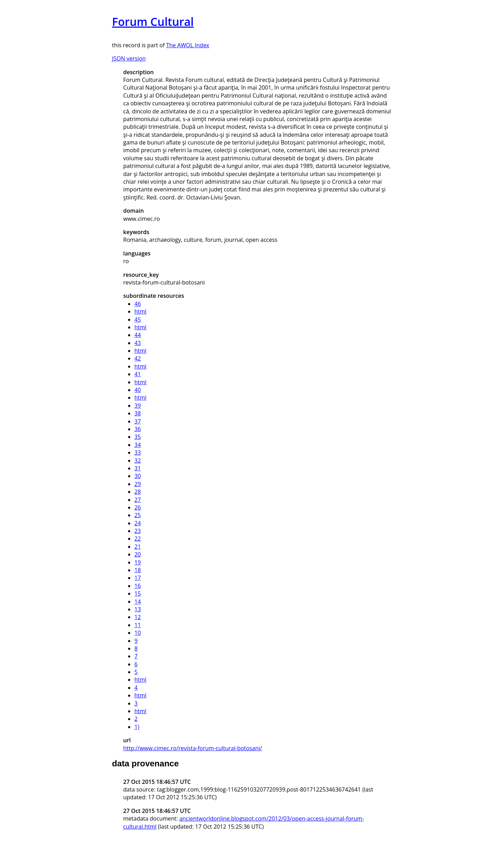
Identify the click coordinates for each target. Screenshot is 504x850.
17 (138, 578)
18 (138, 570)
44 (138, 335)
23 (138, 531)
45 (138, 319)
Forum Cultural (153, 22)
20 (138, 554)
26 (138, 507)
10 (138, 633)
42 (138, 358)
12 (138, 617)
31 (138, 468)
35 (138, 437)
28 (138, 492)
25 (138, 515)
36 (138, 429)
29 (138, 484)
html (140, 311)
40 (138, 390)
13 (138, 609)
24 (138, 523)
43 (138, 343)
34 (138, 445)
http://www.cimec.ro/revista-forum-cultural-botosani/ (193, 748)
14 (138, 602)
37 (138, 421)
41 (138, 374)
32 (138, 461)
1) (137, 727)
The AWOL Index (188, 45)
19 (138, 562)
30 (138, 476)
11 (138, 625)
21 (138, 547)
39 (138, 406)
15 (138, 593)
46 (138, 304)
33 (138, 452)
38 (138, 413)
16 (138, 586)
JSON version (129, 58)
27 (138, 500)
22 (138, 539)
